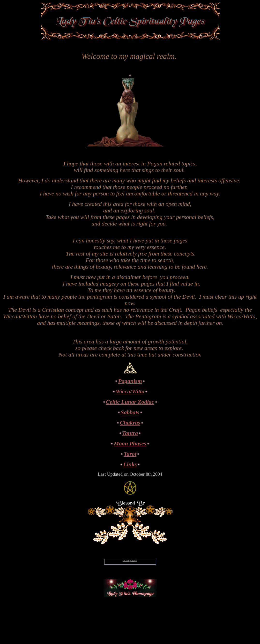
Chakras (130, 423)
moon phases (130, 560)
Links (130, 464)
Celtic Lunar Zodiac (130, 402)
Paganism (130, 381)
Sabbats (130, 412)
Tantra (130, 433)
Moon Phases (130, 443)
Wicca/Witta (130, 391)
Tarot (130, 454)
